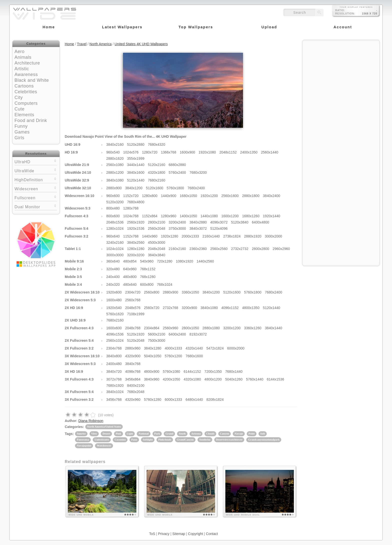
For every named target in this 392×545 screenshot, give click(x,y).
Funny (21, 126)
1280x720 (150, 152)
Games (22, 132)
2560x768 (133, 300)
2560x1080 (115, 165)
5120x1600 (155, 188)
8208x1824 (215, 399)
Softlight (148, 439)
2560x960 (170, 328)
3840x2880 (198, 222)
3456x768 (114, 399)
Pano (134, 439)
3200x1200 (232, 328)
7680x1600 (194, 356)
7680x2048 (136, 392)
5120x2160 (156, 165)
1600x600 (114, 328)
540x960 (147, 261)
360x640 (113, 261)
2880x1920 (253, 236)
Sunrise (81, 433)
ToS (152, 534)
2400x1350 (249, 152)
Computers (26, 103)
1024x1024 (115, 249)
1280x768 (131, 208)
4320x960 (133, 399)
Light (130, 433)
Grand (169, 433)
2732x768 (170, 308)
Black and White (32, 80)
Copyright (195, 534)
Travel (82, 44)
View (94, 433)
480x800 (130, 277)
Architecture (27, 63)
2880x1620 (115, 158)
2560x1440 (270, 152)
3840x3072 (198, 228)
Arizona (196, 433)
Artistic (22, 69)
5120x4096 (219, 228)
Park (157, 433)
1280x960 (168, 216)
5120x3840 (240, 222)
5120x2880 (136, 144)
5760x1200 (173, 356)
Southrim (205, 439)
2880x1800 (251, 196)
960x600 (113, 196)
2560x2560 (219, 249)
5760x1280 (153, 399)
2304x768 (114, 348)
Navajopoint (84, 445)
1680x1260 (251, 216)
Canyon (225, 433)
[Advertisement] (341, 74)
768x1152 (148, 269)
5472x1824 (215, 348)
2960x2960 (281, 249)
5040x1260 (234, 379)
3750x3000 (177, 228)
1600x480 (114, 300)
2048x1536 (115, 222)
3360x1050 (190, 292)
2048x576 (133, 308)
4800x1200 (213, 379)
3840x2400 (272, 196)
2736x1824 (232, 236)
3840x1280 (153, 348)
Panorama (83, 439)
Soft (263, 433)
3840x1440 (273, 328)
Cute (19, 109)
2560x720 (152, 308)
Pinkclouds (165, 439)
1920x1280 (169, 236)
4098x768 (133, 371)
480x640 (130, 284)
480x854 (130, 261)
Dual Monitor (36, 206)
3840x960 (152, 379)
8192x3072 (198, 334)
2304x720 (133, 292)
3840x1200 (134, 188)
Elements (24, 115)
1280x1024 (115, 228)
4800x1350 (251, 308)
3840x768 (133, 364)
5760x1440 (255, 379)
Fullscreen (36, 197)
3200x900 (189, 308)
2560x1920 (136, 222)
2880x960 (133, 348)
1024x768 (131, 216)
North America (101, 44)
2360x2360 (198, 249)
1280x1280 (136, 249)
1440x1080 (209, 216)
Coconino (120, 439)
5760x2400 (177, 172)
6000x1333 (173, 399)
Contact (212, 534)
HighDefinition (36, 179)
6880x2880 (177, 165)
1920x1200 (209, 196)
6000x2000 (236, 348)
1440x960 (150, 236)
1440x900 (168, 196)
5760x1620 (115, 314)
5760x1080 (171, 371)
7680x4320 (156, 144)
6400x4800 (260, 222)
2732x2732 (240, 249)
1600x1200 (230, 216)
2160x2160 (177, 249)
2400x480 (114, 364)
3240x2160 (115, 242)
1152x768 (131, 236)
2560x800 (152, 292)
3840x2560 (136, 242)
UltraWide (36, 170)
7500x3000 (156, 340)
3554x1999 (136, 158)
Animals (23, 57)
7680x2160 (156, 180)
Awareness (26, 74)
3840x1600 (136, 172)
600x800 (147, 284)
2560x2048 (156, 228)
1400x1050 (188, 216)
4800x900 (152, 371)
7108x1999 (136, 314)
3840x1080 (115, 180)
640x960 (130, 269)
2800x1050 (190, 328)
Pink (118, 433)
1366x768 (168, 152)
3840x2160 (115, 144)
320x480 (113, 269)
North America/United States (104, 426)
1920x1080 (207, 152)
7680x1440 (234, 371)
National (143, 433)
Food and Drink (31, 120)
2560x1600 (230, 196)
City (19, 97)
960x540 (113, 152)
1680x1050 (188, 196)
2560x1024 (115, 340)
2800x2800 (260, 249)
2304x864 (152, 328)
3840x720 (114, 371)
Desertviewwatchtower (229, 439)
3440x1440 (136, 165)
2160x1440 (211, 236)
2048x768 (133, 328)
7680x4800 (136, 202)
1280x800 (150, 196)
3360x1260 (253, 328)
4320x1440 (194, 348)
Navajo (239, 433)
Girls (19, 138)
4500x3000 (156, 242)
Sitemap (179, 534)
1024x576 (131, 152)
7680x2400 (196, 188)
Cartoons (24, 86)
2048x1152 (228, 152)
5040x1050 (153, 356)
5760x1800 (175, 188)
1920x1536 (136, 228)
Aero (19, 51)
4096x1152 (230, 308)
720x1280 (165, 261)
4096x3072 (219, 222)
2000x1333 (190, 236)
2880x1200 (115, 172)
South (182, 433)
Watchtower (104, 445)
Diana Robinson (91, 421)
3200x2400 (177, 222)
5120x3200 (115, 202)
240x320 (113, 284)
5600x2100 (156, 334)
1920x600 (114, 292)
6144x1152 (192, 371)
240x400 (113, 277)
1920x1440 (272, 216)
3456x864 (133, 379)
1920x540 (114, 308)
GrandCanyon (185, 439)
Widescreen (36, 188)
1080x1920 (184, 261)
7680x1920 (115, 385)
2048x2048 (156, 249)
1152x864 (150, 216)
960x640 (113, 236)
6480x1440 (194, 399)
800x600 (113, 216)
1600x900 (187, 152)
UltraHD (36, 161)
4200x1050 (171, 379)
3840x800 (114, 356)
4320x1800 (156, 172)
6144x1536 (275, 379)
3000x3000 (115, 255)
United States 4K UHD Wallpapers (141, 44)
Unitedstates (102, 439)
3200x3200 (136, 255)
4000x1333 (173, 348)
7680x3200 (198, 172)
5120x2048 (136, 340)
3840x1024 (115, 392)
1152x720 (131, 196)
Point (252, 433)
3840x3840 (156, 255)
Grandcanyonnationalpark (264, 439)
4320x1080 (192, 379)
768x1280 (148, 277)
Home (69, 44)
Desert (106, 433)
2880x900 (114, 188)
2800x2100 (156, 222)
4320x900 (133, 356)
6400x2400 (177, 334)
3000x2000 (273, 236)
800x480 (113, 208)
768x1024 (165, 284)
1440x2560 (205, 261)
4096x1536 (115, 334)
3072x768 (114, 379)
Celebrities (26, 92)
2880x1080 (211, 328)
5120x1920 (136, 334)
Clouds (210, 433)
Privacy (164, 534)
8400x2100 (136, 385)
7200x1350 (213, 371)
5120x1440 (136, 180)
